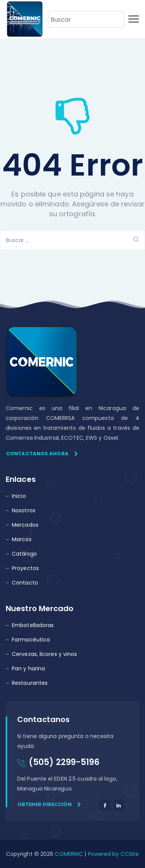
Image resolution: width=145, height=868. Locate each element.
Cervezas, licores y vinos (45, 654)
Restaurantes (30, 683)
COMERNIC (69, 854)
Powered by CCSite (112, 854)
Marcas (22, 539)
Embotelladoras (33, 625)
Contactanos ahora (42, 454)
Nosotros (24, 510)
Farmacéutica (31, 640)
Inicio (19, 496)
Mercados (25, 525)
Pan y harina (28, 668)
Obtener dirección (49, 804)
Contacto (25, 583)
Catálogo (24, 554)
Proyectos (25, 568)
